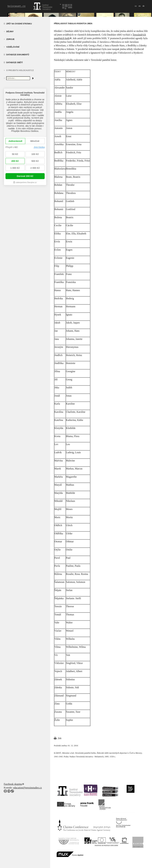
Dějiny (10, 31)
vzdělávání (13, 47)
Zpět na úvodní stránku (19, 24)
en (139, 6)
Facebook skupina (13, 784)
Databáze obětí (14, 63)
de (144, 6)
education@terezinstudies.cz (28, 788)
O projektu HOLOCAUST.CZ (20, 70)
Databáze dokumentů (18, 55)
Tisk (58, 738)
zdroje (10, 39)
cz (136, 6)
